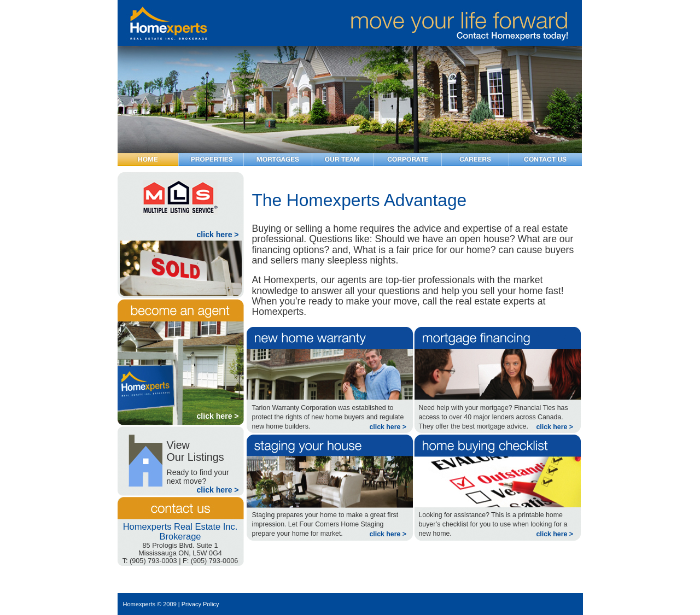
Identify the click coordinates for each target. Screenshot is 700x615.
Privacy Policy (200, 604)
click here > (218, 235)
